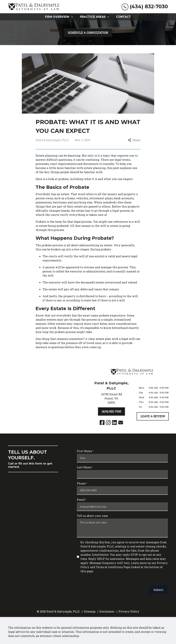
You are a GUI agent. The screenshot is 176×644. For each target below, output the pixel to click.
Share (134, 140)
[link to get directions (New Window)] (111, 399)
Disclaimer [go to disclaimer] (107, 611)
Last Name (84, 467)
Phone (81, 483)
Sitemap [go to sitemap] (90, 611)
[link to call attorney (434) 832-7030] (145, 7)
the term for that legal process (71, 222)
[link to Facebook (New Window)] (102, 423)
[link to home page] (34, 7)
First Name (84, 451)
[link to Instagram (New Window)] (108, 423)
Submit (158, 590)
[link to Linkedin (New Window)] (114, 423)
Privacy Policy (129, 611)
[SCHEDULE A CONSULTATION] (88, 33)
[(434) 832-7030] (111, 411)
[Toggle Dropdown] (73, 17)
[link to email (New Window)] (121, 423)
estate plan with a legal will (115, 339)
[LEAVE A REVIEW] (153, 416)
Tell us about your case (92, 516)
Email (81, 500)
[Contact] (123, 17)
